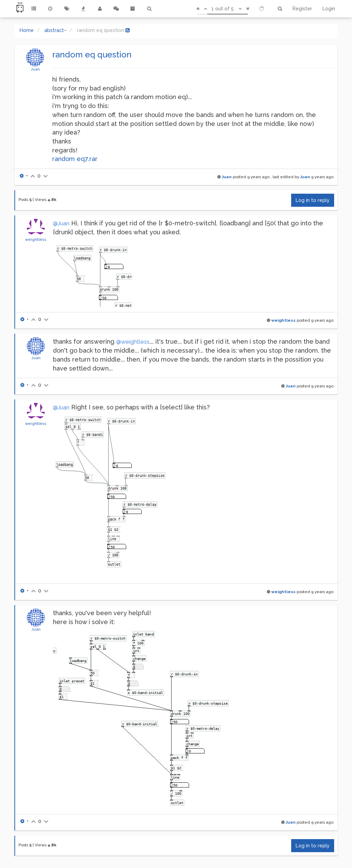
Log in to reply (313, 200)
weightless (36, 239)
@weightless (133, 342)
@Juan (61, 223)
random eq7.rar (75, 159)
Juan (35, 69)
